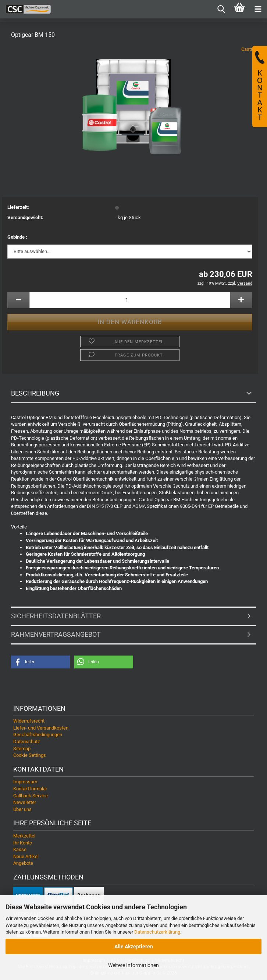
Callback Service (31, 796)
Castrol (249, 49)
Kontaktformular (30, 789)
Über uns (22, 809)
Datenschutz (26, 742)
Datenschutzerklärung (157, 932)
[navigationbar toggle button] (258, 9)
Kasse (20, 849)
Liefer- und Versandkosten (41, 728)
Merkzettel (24, 836)
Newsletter (25, 802)
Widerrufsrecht (29, 721)
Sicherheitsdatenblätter (56, 616)
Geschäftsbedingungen (38, 735)
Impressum (25, 782)
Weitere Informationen (133, 965)
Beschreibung (35, 393)
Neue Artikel (26, 856)
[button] (18, 300)
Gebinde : (17, 237)
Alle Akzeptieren (134, 946)
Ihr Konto (23, 843)
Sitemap (22, 749)
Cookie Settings (30, 755)
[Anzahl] (130, 300)
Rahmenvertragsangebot (56, 634)
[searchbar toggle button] (221, 9)
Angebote (23, 863)
